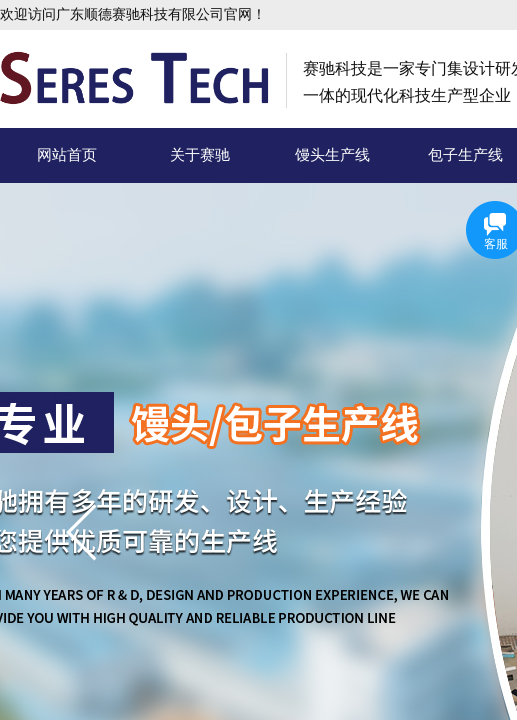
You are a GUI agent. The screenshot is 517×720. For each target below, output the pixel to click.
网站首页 (67, 155)
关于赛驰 (200, 155)
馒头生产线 (332, 155)
